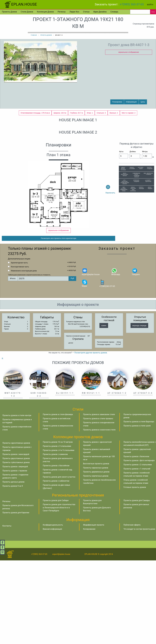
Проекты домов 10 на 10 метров (58, 526)
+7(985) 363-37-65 (132, 4)
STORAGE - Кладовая (137, 260)
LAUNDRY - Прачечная (148, 260)
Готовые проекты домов (135, 571)
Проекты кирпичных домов (96, 559)
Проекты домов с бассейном (56, 549)
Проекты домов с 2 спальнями (138, 548)
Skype (85, 367)
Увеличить (110, 265)
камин (104, 409)
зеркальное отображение (129, 52)
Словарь (114, 12)
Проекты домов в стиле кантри (17, 499)
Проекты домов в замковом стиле (99, 498)
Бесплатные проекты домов (96, 547)
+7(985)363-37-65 (107, 367)
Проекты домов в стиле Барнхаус (139, 505)
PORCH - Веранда (142, 268)
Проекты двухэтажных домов (16, 542)
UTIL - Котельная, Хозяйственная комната (125, 262)
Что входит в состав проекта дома (139, 613)
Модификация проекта (94, 608)
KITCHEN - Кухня (141, 248)
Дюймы (133, 231)
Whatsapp (116, 355)
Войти (150, 5)
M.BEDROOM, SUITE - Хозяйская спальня (137, 255)
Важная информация (52, 613)
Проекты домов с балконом (136, 540)
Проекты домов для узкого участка (59, 560)
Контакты (7, 609)
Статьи (86, 12)
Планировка (117, 102)
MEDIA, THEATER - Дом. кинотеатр (133, 269)
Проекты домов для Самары (137, 584)
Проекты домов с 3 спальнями (57, 530)
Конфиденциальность (53, 608)
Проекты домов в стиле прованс (98, 502)
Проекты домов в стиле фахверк (58, 498)
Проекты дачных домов (13, 565)
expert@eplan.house (91, 355)
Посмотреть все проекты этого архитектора (58, 322)
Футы (121, 231)
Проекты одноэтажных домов (16, 527)
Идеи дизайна (100, 12)
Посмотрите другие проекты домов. (91, 436)
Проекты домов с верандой (15, 550)
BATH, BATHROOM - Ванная (125, 254)
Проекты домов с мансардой (16, 538)
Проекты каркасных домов (96, 551)
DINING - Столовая (132, 248)
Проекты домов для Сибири (56, 584)
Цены (143, 102)
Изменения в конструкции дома (24, 354)
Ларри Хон (74, 12)
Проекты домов (9, 12)
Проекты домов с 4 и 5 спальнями (58, 534)
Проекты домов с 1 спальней (137, 552)
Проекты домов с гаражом (15, 554)
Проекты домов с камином (55, 538)
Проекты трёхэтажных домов (16, 546)
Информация (131, 102)
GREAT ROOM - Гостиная (123, 248)
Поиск (153, 12)
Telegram (136, 355)
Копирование (89, 613)
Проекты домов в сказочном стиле (99, 513)
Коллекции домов (45, 12)
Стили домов (27, 12)
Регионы (62, 12)
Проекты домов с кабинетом (56, 564)
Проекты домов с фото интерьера (139, 544)
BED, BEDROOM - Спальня (148, 254)
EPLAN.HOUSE (20, 4)
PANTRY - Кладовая (150, 248)
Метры (145, 231)
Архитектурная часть (19, 346)
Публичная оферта (132, 608)
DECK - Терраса (150, 268)
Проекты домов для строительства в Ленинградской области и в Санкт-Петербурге (59, 591)
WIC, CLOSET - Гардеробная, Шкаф (124, 269)
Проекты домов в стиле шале (137, 509)
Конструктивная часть (20, 350)
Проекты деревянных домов (96, 555)
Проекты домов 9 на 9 (13, 570)
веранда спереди (139, 409)
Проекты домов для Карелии (16, 596)
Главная (34, 35)
